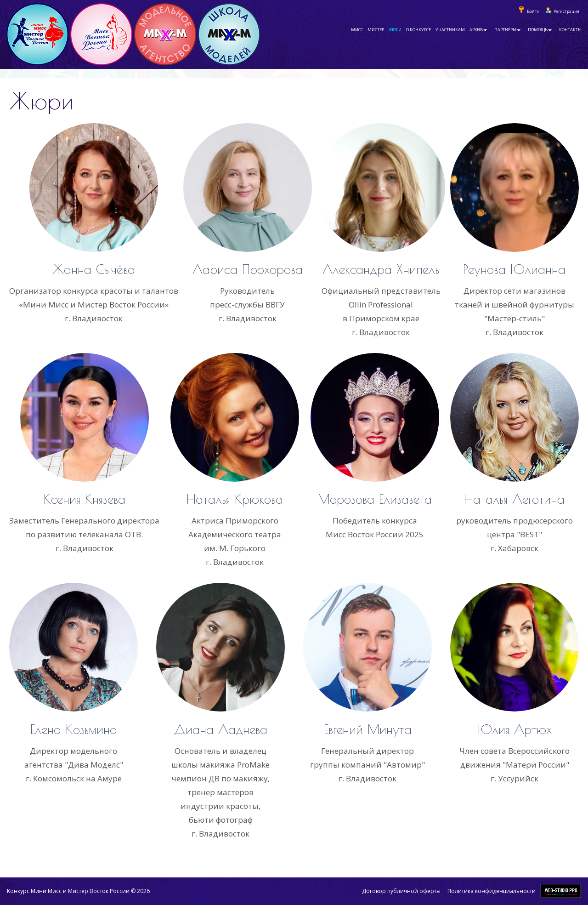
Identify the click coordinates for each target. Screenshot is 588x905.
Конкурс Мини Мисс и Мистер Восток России (68, 891)
